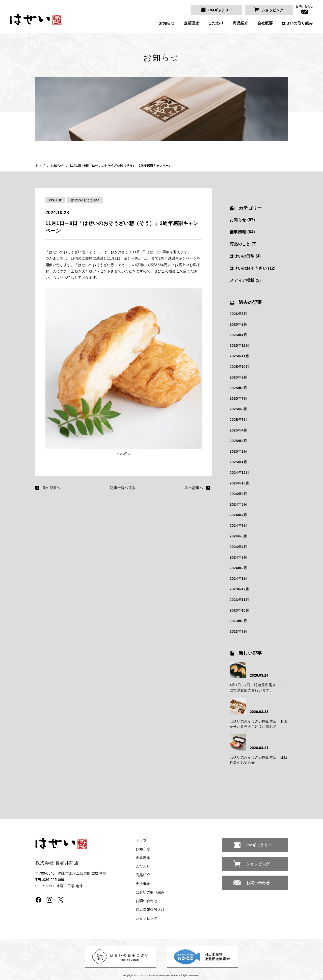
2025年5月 (238, 420)
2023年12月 (239, 589)
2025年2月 (238, 451)
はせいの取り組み (297, 23)
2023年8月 (238, 631)
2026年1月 (238, 335)
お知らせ (167, 23)
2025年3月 (238, 441)
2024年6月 (238, 526)
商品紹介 (240, 23)
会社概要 (265, 23)
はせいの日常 (242, 256)
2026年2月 (238, 325)
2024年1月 (238, 579)
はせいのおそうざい (85, 200)
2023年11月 (239, 600)
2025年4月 (238, 430)
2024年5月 (238, 536)
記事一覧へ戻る (123, 488)
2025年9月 (238, 377)
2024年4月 (238, 547)
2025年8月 (238, 388)
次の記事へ (194, 488)
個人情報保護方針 (150, 909)
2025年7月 (238, 398)
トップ (40, 166)
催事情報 (238, 232)
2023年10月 (239, 610)
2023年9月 (238, 621)
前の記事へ (51, 488)
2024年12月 (239, 473)
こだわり (216, 23)
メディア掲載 (242, 280)
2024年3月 (238, 557)
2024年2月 (238, 568)
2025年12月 (239, 345)
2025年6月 (238, 409)
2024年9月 (238, 494)
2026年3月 (238, 314)
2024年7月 (238, 515)
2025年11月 (239, 356)
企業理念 (191, 23)
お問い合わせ (304, 6)
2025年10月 (239, 367)
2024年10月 (239, 483)
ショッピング (273, 10)
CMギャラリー (221, 10)
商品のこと (240, 244)
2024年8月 (238, 504)
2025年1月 (238, 462)
